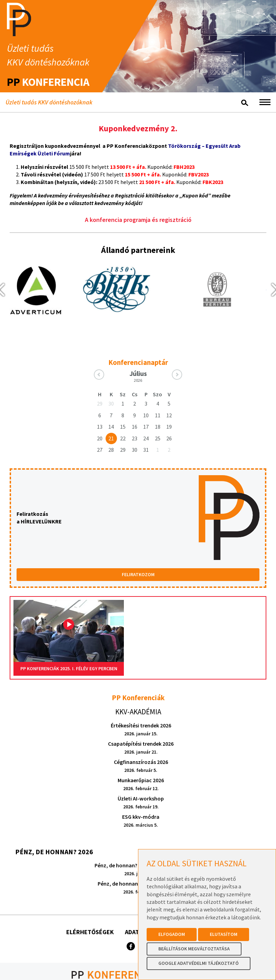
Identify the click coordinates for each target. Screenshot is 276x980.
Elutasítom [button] (224, 934)
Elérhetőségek (90, 932)
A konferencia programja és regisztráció (138, 220)
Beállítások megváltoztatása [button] (194, 949)
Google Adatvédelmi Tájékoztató (199, 963)
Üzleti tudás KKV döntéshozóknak (49, 102)
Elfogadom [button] (172, 934)
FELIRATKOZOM (138, 574)
